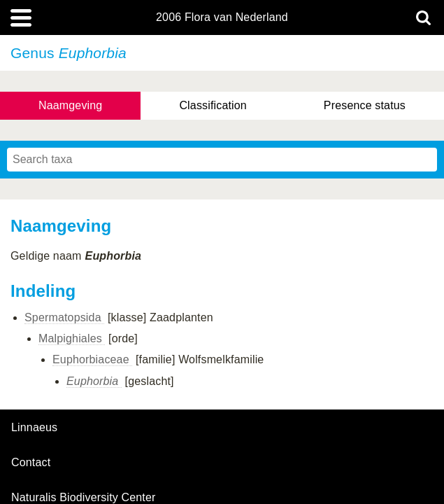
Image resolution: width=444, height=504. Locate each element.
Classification (213, 105)
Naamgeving (70, 105)
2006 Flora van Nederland (222, 17)
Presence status (365, 105)
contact (31, 462)
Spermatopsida (64, 317)
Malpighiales (72, 338)
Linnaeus (34, 428)
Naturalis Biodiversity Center (84, 498)
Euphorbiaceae (92, 359)
